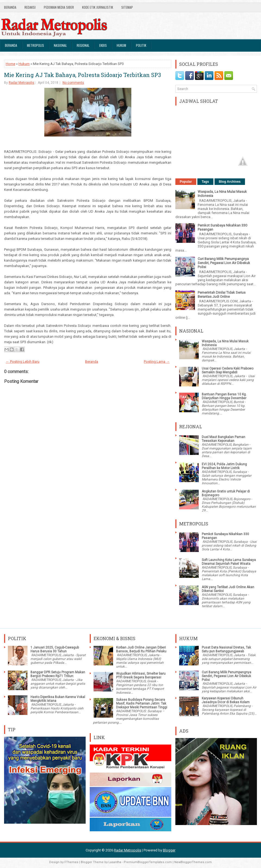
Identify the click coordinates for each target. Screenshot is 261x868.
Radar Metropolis (21, 83)
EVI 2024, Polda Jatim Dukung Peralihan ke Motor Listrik (224, 466)
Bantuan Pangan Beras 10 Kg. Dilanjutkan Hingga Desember (224, 396)
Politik (141, 45)
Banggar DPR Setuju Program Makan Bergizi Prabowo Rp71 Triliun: (58, 674)
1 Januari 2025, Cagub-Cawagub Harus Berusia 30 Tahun (55, 649)
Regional (83, 45)
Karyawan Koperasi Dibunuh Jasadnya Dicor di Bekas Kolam (226, 700)
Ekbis (103, 45)
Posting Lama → (157, 362)
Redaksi (30, 7)
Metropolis (35, 45)
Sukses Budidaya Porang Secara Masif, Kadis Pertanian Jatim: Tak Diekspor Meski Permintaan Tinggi (142, 703)
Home (10, 64)
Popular (186, 182)
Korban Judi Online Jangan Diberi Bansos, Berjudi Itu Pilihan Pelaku (141, 649)
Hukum (121, 45)
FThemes (71, 862)
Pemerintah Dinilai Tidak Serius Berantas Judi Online (222, 294)
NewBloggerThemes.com (193, 862)
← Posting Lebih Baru (23, 362)
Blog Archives (230, 182)
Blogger (169, 850)
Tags (205, 182)
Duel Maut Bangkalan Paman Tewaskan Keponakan (223, 439)
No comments (73, 83)
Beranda (10, 7)
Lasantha (115, 862)
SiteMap (127, 7)
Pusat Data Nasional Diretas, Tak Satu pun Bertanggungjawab (226, 649)
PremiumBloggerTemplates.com (148, 862)
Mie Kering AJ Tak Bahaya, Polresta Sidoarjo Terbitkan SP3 (83, 75)
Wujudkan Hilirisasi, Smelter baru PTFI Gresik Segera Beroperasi (141, 675)
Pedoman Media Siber (59, 7)
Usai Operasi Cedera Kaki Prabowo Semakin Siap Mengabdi (228, 370)
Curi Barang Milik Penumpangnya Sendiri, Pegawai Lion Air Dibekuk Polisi (224, 263)
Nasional (60, 45)
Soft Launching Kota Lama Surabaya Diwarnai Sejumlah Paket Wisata (229, 562)
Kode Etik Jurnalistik (98, 7)
